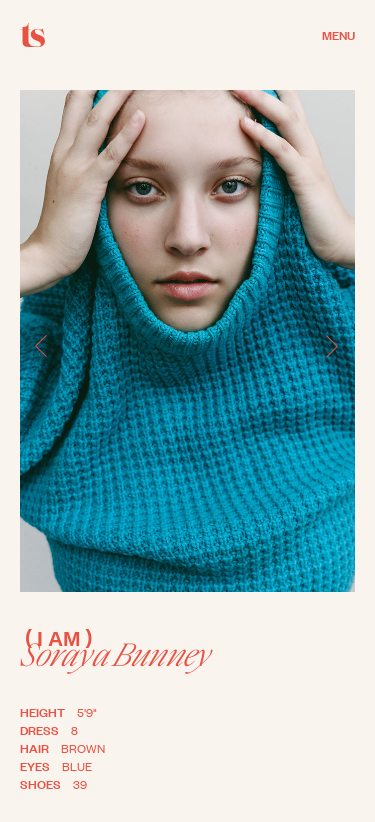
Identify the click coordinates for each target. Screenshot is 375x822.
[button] (42, 347)
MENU (338, 34)
